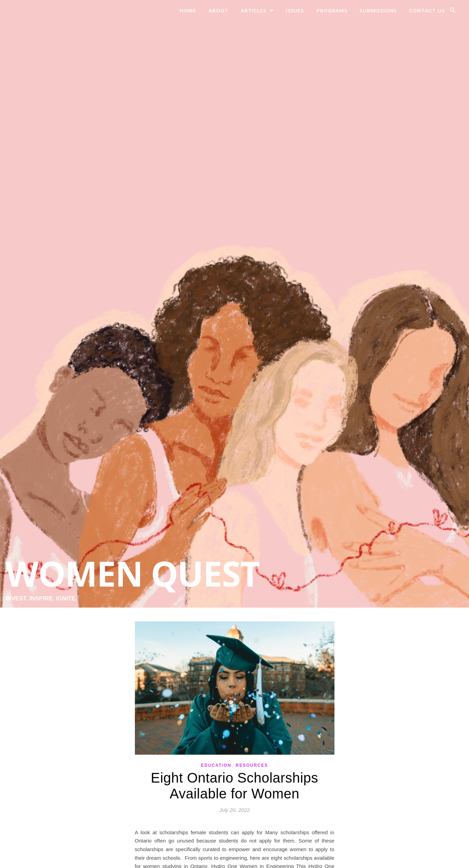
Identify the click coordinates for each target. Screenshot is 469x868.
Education (216, 765)
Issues (295, 10)
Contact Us (427, 10)
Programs (332, 10)
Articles (254, 10)
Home (188, 10)
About (218, 10)
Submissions (378, 10)
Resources (252, 765)
